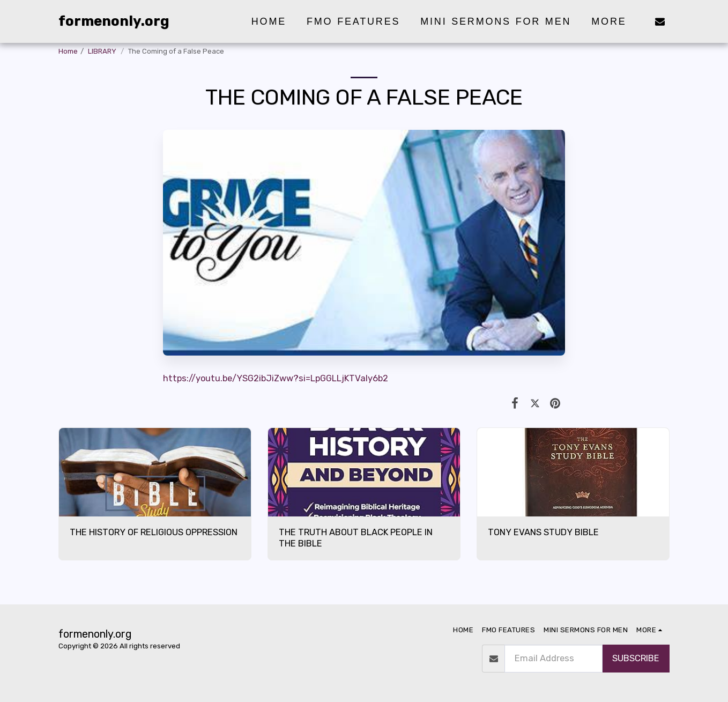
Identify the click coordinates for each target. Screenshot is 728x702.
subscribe (636, 658)
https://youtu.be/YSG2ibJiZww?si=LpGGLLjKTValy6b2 (276, 378)
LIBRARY (103, 51)
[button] (660, 21)
